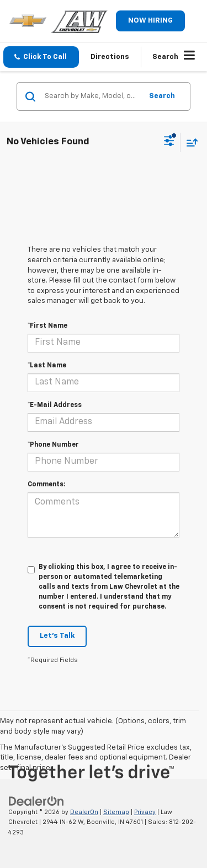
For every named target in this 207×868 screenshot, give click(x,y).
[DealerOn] (36, 801)
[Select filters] (169, 142)
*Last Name (47, 366)
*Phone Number (53, 445)
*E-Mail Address (55, 405)
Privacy (145, 812)
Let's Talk (57, 636)
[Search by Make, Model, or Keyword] (92, 96)
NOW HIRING (150, 21)
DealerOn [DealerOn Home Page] (84, 812)
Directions (110, 57)
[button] (41, 57)
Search (162, 96)
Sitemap (116, 812)
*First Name (47, 326)
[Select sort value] (189, 142)
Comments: (46, 485)
